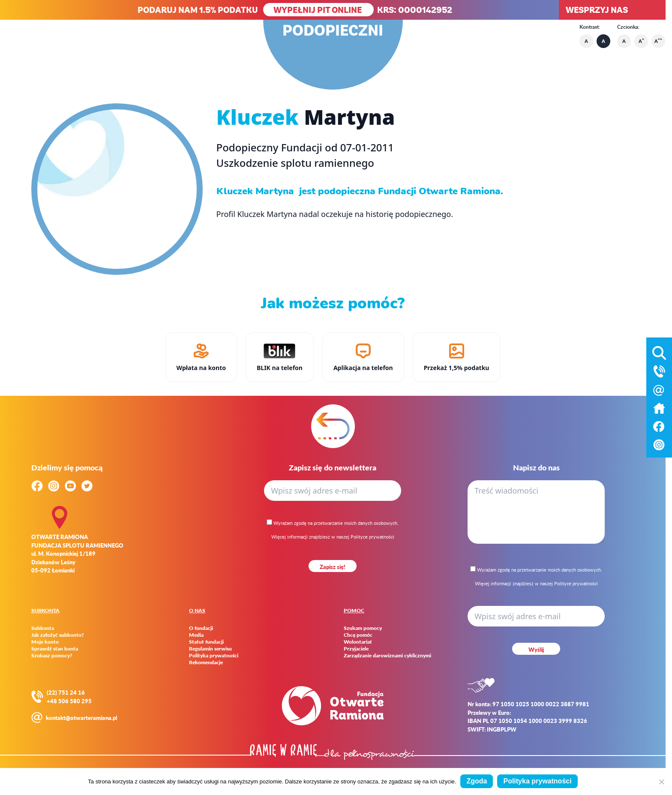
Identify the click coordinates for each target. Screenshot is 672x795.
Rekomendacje (206, 662)
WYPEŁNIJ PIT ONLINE (318, 10)
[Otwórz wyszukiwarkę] (659, 351)
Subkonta (43, 628)
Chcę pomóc (358, 635)
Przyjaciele (356, 649)
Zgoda (477, 781)
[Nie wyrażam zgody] (661, 782)
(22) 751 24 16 (66, 692)
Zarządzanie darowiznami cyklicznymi (387, 656)
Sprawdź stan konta (55, 649)
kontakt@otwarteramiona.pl (81, 718)
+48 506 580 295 (69, 701)
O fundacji (201, 628)
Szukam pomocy (363, 628)
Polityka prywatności (214, 656)
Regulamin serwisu (210, 649)
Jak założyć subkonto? (58, 635)
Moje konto (45, 642)
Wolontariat (358, 642)
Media (196, 635)
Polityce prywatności (372, 537)
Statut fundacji (206, 642)
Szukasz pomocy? (52, 656)
